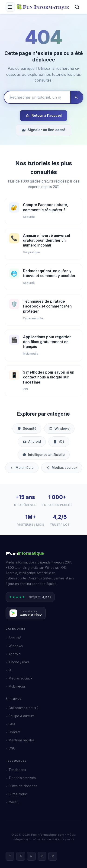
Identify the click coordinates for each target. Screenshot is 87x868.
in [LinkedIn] (42, 856)
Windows (59, 428)
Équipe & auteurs (22, 716)
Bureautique (18, 794)
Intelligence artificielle (44, 455)
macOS (14, 802)
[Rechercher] (77, 7)
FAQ (12, 724)
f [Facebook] (10, 856)
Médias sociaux (62, 468)
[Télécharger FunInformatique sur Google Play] (26, 613)
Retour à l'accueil (44, 116)
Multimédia (22, 468)
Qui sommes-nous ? (24, 708)
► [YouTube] (31, 856)
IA (10, 670)
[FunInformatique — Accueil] (44, 7)
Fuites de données (23, 786)
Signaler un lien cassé (43, 130)
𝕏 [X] (21, 856)
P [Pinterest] (53, 856)
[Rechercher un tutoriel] (37, 97)
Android (32, 441)
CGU (12, 748)
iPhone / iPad (19, 662)
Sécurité (27, 428)
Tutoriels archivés (22, 778)
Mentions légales (22, 740)
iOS (59, 441)
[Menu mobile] (10, 7)
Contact (14, 732)
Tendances (17, 770)
